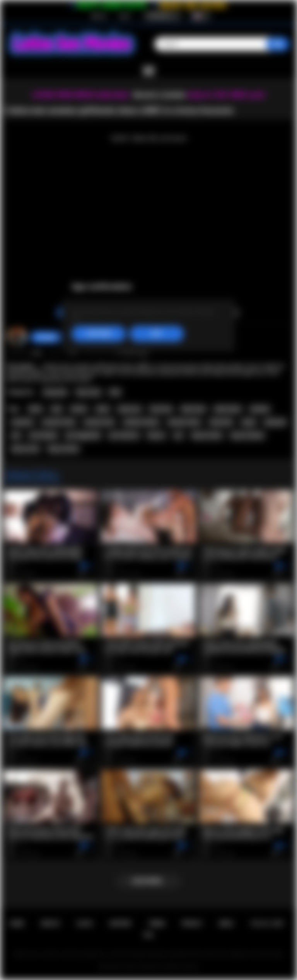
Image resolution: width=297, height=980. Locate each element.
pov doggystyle (83, 435)
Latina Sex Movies (141, 967)
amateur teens (184, 422)
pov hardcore (124, 435)
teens (103, 409)
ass (178, 435)
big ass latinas (247, 435)
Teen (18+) (88, 392)
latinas (79, 409)
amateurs (22, 422)
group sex (129, 409)
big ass (156, 435)
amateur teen (99, 422)
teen (57, 409)
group (249, 422)
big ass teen (25, 449)
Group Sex (55, 392)
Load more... (149, 881)
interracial (221, 422)
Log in (124, 16)
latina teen (193, 409)
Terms (157, 923)
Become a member (160, 95)
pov (16, 435)
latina (36, 409)
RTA (148, 935)
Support (120, 923)
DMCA (226, 923)
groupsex (275, 422)
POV (115, 392)
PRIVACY (192, 923)
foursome (161, 409)
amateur (260, 409)
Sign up (99, 16)
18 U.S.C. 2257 (267, 923)
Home (16, 923)
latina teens (228, 409)
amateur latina (59, 422)
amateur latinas (141, 422)
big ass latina (63, 449)
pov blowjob (43, 435)
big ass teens (207, 435)
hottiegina (47, 337)
